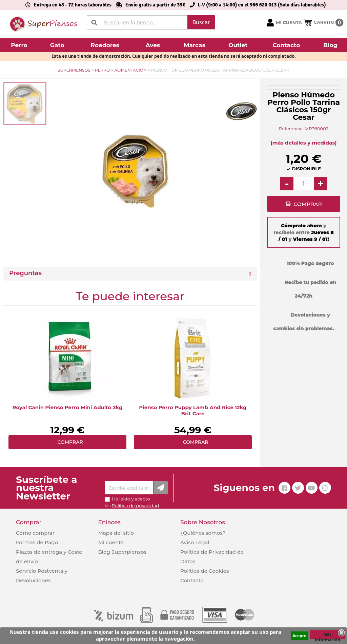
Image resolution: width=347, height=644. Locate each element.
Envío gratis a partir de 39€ (155, 5)
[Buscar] (151, 22)
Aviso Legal (195, 542)
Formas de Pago (37, 542)
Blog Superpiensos (122, 552)
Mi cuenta (111, 542)
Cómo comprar (35, 533)
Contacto (192, 580)
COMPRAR (308, 205)
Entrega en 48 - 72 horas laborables (72, 5)
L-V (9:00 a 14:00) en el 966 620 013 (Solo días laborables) (262, 5)
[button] (20, 45)
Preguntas (25, 273)
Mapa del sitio (116, 533)
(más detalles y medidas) (304, 143)
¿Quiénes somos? (203, 533)
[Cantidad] (304, 184)
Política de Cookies (205, 571)
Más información (328, 635)
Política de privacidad (135, 506)
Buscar (201, 22)
